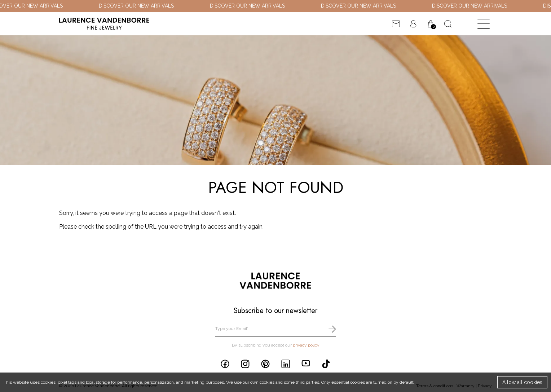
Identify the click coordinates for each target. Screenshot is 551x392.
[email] (275, 329)
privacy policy (306, 345)
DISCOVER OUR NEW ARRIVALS (139, 6)
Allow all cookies (522, 382)
